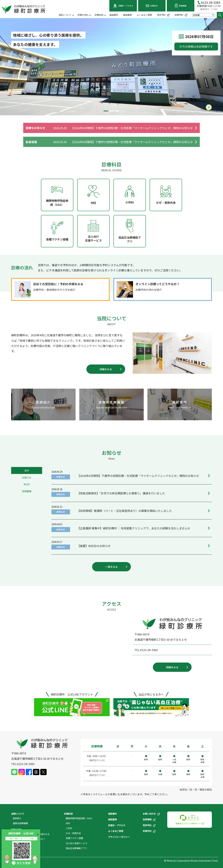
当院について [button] (65, 15)
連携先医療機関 (20, 823)
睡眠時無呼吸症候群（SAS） (80, 818)
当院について (18, 814)
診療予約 (181, 15)
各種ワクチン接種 (74, 838)
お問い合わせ (151, 814)
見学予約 (163, 15)
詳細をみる (106, 369)
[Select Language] (203, 15)
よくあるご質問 (144, 15)
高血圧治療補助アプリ (77, 848)
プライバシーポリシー (119, 837)
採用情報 (149, 819)
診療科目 (68, 814)
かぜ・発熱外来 (73, 833)
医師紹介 (17, 818)
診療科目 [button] (99, 15)
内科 (68, 823)
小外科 (69, 828)
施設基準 (127, 15)
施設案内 (114, 15)
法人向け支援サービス (77, 843)
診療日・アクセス (117, 825)
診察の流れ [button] (83, 15)
